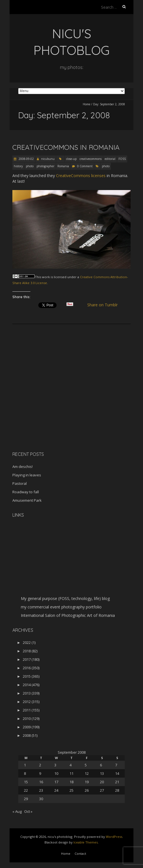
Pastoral (20, 483)
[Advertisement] (48, 407)
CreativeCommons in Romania (66, 147)
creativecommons (91, 159)
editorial (110, 159)
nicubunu (48, 159)
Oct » (28, 811)
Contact (80, 854)
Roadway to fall (26, 492)
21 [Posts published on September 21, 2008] (117, 782)
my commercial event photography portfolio (61, 607)
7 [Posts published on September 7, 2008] (116, 765)
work (46, 277)
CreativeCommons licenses (81, 176)
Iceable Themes (86, 842)
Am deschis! (23, 467)
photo (30, 166)
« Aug (17, 811)
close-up (71, 159)
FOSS (122, 159)
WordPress (114, 837)
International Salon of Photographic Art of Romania (68, 615)
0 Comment (85, 166)
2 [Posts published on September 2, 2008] (40, 765)
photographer (45, 166)
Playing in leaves (27, 475)
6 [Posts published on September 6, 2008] (101, 765)
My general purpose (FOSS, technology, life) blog (65, 598)
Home (87, 104)
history (18, 166)
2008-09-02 (26, 159)
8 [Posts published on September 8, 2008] (25, 773)
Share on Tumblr (105, 305)
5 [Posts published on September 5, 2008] (86, 765)
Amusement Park (27, 500)
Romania (63, 166)
